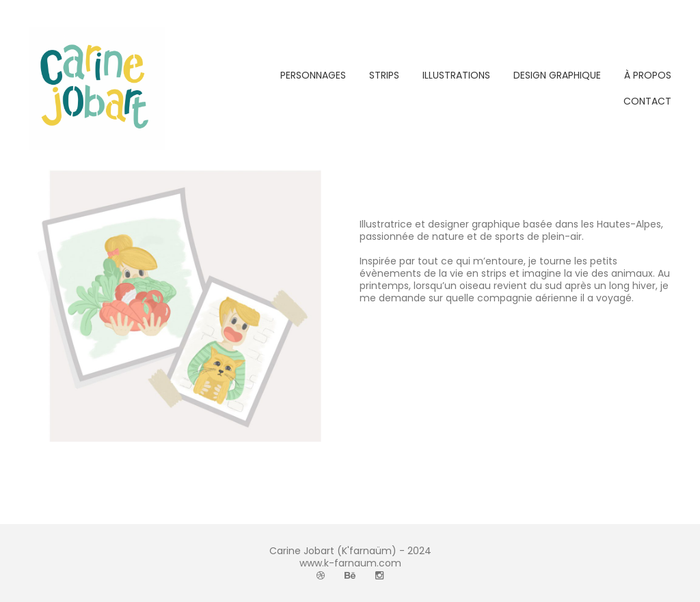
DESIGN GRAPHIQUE (557, 75)
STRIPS (384, 75)
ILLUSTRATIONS (456, 75)
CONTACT (647, 101)
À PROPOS (648, 75)
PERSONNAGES (313, 75)
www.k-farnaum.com (350, 563)
